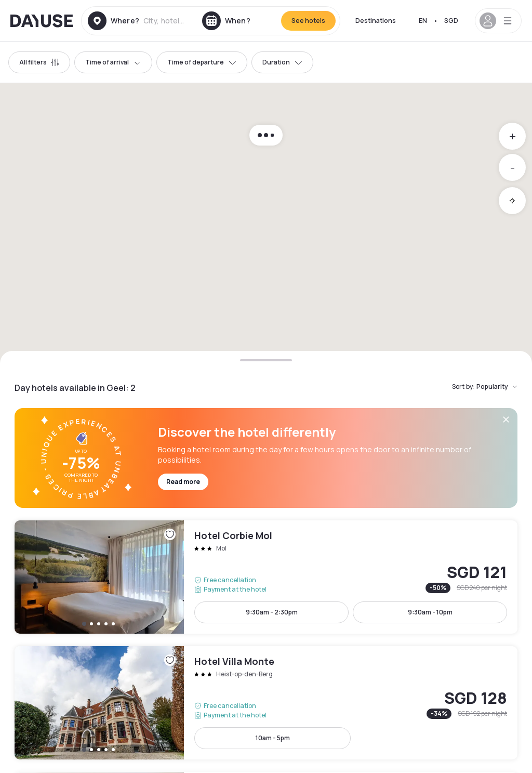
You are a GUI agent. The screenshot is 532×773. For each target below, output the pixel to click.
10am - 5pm (273, 738)
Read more (183, 482)
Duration (282, 62)
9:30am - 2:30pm (272, 612)
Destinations (376, 21)
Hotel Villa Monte (266, 703)
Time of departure (202, 62)
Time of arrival (113, 62)
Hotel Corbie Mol (266, 577)
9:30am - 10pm (430, 612)
